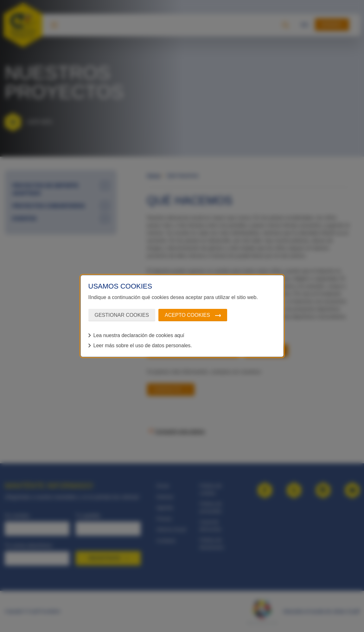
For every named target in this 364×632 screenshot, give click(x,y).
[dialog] (182, 316)
